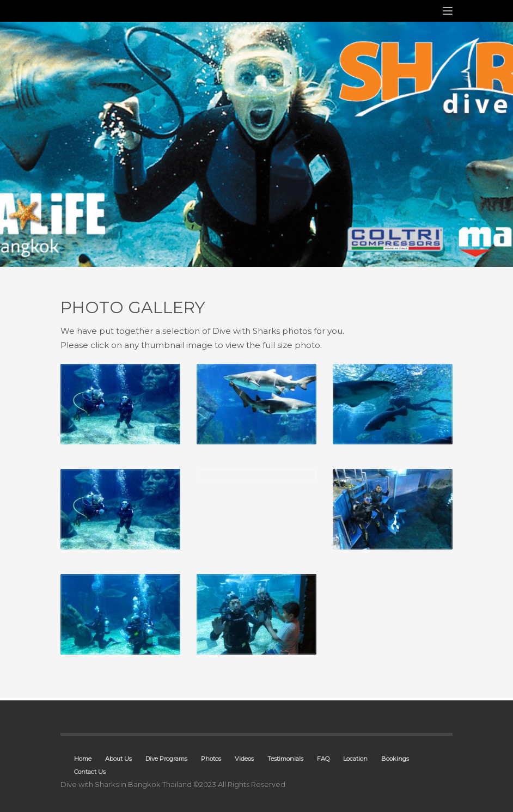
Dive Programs (166, 759)
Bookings (395, 759)
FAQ (323, 759)
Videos (244, 759)
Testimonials (285, 759)
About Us (118, 759)
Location (355, 759)
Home (83, 759)
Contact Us (90, 772)
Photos (211, 759)
